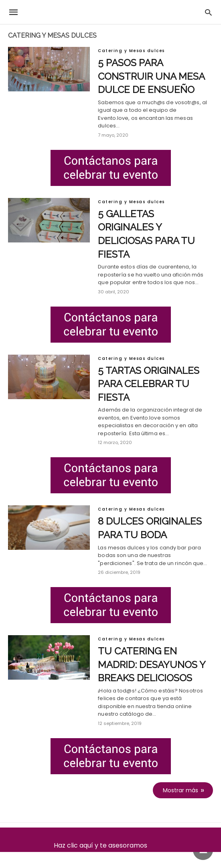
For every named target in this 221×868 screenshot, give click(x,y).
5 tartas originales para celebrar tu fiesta (149, 384)
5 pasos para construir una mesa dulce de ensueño (151, 76)
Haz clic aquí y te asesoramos (110, 845)
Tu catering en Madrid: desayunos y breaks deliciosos (152, 664)
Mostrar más (180, 790)
